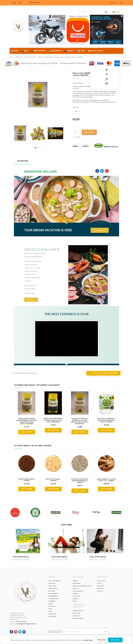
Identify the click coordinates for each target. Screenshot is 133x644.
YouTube (16, 632)
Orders (99, 583)
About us (76, 588)
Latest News (67, 525)
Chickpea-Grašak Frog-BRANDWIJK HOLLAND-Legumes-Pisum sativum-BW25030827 (80, 421)
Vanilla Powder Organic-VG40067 (27, 480)
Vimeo (20, 632)
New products (53, 588)
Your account (103, 577)
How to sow (76, 613)
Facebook (11, 632)
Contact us (113, 3)
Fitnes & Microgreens (21, 557)
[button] (100, 230)
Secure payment (78, 591)
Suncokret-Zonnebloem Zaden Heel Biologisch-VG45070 (80, 481)
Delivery (75, 581)
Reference (86, 145)
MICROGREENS (53, 594)
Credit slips (100, 586)
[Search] (94, 12)
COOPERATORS (53, 599)
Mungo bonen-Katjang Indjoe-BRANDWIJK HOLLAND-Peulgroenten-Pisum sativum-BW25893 (27, 421)
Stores (75, 601)
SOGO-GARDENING (54, 581)
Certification (77, 616)
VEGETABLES (52, 617)
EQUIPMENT (52, 601)
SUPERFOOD (52, 614)
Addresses (100, 588)
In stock (75, 145)
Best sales (52, 591)
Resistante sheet (78, 618)
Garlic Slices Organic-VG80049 (53, 480)
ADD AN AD (52, 583)
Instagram (24, 632)
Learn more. (89, 640)
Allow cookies (115, 640)
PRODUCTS (52, 606)
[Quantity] (75, 132)
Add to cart (89, 132)
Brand (106, 145)
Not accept (102, 640)
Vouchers (100, 591)
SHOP (50, 609)
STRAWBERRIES (53, 596)
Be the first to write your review (103, 373)
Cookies (75, 594)
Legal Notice (77, 583)
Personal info (101, 581)
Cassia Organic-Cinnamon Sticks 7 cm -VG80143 (106, 480)
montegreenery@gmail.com (26, 624)
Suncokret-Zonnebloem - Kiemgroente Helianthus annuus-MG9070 (106, 420)
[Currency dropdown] (20, 3)
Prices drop (52, 586)
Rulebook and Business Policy (82, 586)
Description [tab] (22, 161)
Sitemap (75, 599)
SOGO (50, 611)
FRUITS (51, 604)
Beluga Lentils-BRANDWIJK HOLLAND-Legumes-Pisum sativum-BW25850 (53, 420)
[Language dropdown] (13, 3)
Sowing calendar (78, 611)
